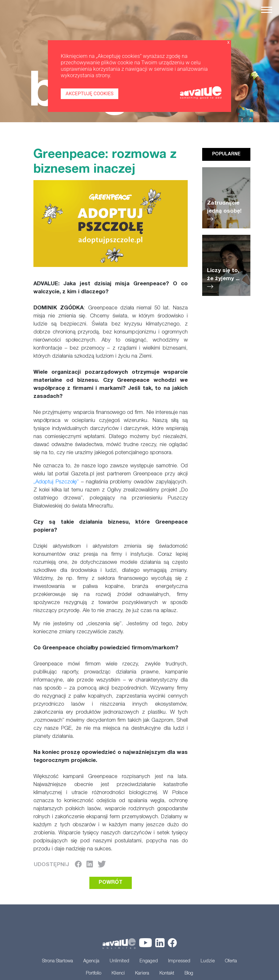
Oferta (231, 961)
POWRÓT (111, 883)
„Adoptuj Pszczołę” (56, 482)
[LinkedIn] (90, 865)
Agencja (91, 961)
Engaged (149, 961)
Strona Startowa (58, 961)
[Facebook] (78, 865)
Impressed (179, 961)
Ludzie (208, 961)
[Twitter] (102, 865)
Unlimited (119, 961)
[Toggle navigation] (267, 10)
